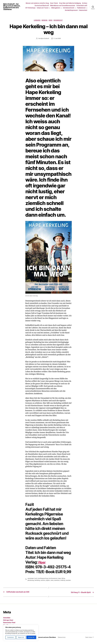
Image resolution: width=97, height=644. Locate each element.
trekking (63, 580)
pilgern (48, 580)
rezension (57, 580)
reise (52, 580)
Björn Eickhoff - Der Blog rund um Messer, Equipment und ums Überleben (13, 7)
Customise (10, 637)
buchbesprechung (44, 579)
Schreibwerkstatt (80, 8)
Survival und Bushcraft (42, 5)
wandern (69, 580)
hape (60, 579)
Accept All (31, 637)
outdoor (43, 580)
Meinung (44, 20)
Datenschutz (83, 10)
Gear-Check (60, 3)
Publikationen (58, 10)
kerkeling (37, 580)
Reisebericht (59, 20)
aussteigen (31, 579)
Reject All (21, 637)
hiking (64, 579)
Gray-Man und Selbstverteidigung (76, 3)
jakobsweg (31, 580)
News (51, 20)
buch (36, 579)
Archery (31, 5)
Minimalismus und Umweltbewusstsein (63, 5)
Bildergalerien (67, 8)
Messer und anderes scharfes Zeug (44, 3)
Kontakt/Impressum (71, 10)
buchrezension (54, 579)
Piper (43, 562)
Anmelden (7, 618)
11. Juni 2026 (57, 39)
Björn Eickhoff (45, 39)
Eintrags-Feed (8, 620)
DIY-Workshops (42, 8)
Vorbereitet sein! (82, 5)
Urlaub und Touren (54, 8)
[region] (21, 633)
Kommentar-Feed (9, 623)
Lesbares (37, 20)
